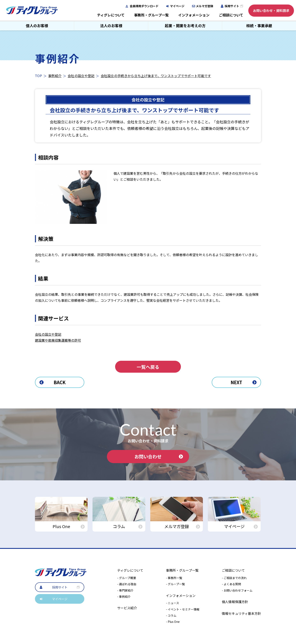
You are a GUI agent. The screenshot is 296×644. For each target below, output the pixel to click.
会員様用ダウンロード (144, 6)
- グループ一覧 (175, 584)
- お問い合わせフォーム (237, 590)
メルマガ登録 (205, 6)
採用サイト (232, 6)
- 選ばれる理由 (127, 584)
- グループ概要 (127, 578)
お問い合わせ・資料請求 (271, 10)
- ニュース (172, 603)
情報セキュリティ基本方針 (241, 613)
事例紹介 (55, 76)
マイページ (177, 6)
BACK (53, 382)
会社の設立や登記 (81, 76)
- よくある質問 (231, 584)
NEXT (244, 382)
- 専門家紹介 (125, 590)
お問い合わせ (159, 456)
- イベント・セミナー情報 (183, 609)
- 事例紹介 (124, 597)
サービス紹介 (127, 608)
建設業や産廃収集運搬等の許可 (58, 340)
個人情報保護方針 (235, 602)
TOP (38, 76)
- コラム (171, 615)
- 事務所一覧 (174, 578)
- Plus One (173, 622)
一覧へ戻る (148, 367)
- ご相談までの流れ (234, 578)
